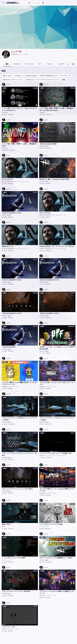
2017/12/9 (48, 495)
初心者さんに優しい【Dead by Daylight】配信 (54, 179)
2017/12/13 (11, 493)
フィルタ (7, 76)
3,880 (4, 318)
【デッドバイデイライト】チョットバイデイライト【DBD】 (19, 454)
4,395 (42, 318)
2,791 (42, 424)
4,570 (42, 284)
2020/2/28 (48, 217)
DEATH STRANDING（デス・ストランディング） (56, 76)
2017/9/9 (48, 598)
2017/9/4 (10, 631)
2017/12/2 (48, 529)
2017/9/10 (11, 596)
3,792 (4, 460)
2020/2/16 (48, 251)
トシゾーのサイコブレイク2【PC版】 (51, 524)
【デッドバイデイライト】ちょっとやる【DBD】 (18, 489)
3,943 (4, 562)
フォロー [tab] (50, 64)
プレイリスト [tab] (29, 64)
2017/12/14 (49, 458)
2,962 (4, 424)
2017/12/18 (11, 460)
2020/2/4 (48, 284)
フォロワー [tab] (61, 64)
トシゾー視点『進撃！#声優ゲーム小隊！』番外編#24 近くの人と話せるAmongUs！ (56, 109)
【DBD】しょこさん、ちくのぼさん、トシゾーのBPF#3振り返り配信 (57, 348)
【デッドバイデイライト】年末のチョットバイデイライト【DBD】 (20, 419)
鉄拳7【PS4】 (7, 524)
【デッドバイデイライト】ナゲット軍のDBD (16, 591)
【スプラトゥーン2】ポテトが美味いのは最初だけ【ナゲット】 (57, 592)
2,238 (42, 148)
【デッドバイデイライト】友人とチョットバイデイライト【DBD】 (57, 419)
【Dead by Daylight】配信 (48, 144)
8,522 (4, 115)
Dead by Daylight (31, 76)
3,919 (42, 529)
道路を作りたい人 (8, 246)
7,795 (42, 353)
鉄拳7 (4, 527)
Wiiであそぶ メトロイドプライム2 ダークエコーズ (42, 80)
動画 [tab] (7, 64)
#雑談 (63, 80)
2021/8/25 (11, 115)
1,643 (42, 458)
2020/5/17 (48, 184)
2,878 (4, 251)
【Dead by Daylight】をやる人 (12, 213)
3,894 (42, 389)
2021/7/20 (49, 115)
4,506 (4, 217)
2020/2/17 (11, 251)
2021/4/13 (11, 150)
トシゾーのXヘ (23, 54)
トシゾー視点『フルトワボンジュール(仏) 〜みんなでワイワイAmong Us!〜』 (20, 109)
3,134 (4, 631)
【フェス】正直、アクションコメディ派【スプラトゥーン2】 (57, 383)
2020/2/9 (10, 284)
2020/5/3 (10, 217)
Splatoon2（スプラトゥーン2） (13, 80)
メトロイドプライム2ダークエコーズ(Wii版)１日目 (55, 453)
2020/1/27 (11, 318)
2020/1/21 (48, 353)
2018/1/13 (48, 389)
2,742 (42, 251)
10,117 (42, 115)
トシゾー (15, 52)
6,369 (4, 284)
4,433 (42, 495)
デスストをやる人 (8, 179)
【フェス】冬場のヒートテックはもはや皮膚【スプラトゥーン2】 (57, 490)
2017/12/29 (11, 424)
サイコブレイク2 (44, 527)
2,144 (4, 184)
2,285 (4, 529)
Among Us (18, 76)
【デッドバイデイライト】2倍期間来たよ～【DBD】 (56, 558)
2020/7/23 (11, 184)
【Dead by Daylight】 (9, 347)
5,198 (42, 598)
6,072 (4, 596)
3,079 (4, 389)
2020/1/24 (11, 351)
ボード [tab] (40, 64)
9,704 (42, 562)
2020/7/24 (48, 148)
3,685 (4, 351)
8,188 (42, 184)
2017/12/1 (11, 562)
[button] (68, 64)
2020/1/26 (48, 318)
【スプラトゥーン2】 (9, 627)
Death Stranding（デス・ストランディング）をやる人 (57, 246)
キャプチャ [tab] (17, 64)
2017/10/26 (49, 562)
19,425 (5, 150)
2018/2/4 (10, 389)
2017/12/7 (11, 529)
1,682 (42, 217)
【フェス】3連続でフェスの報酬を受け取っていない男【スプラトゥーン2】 (19, 383)
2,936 (4, 493)
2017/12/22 (49, 424)
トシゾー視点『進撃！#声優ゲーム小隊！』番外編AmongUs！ (19, 145)
